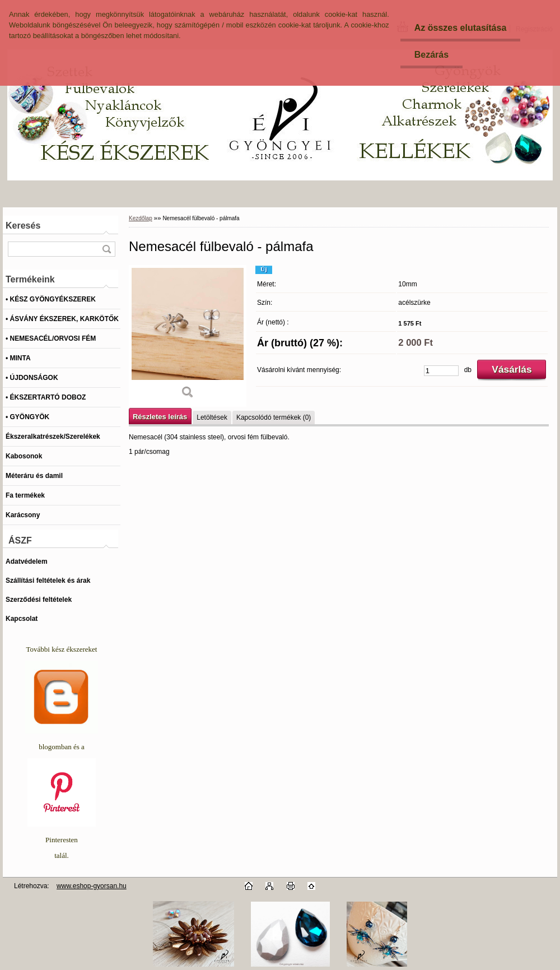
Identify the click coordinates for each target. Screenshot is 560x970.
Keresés (23, 226)
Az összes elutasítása (461, 28)
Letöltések (212, 417)
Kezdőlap (141, 218)
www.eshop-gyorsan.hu (92, 886)
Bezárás (431, 55)
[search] (106, 249)
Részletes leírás (160, 417)
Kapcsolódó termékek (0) (274, 417)
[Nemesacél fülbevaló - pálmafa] (188, 336)
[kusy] (441, 371)
